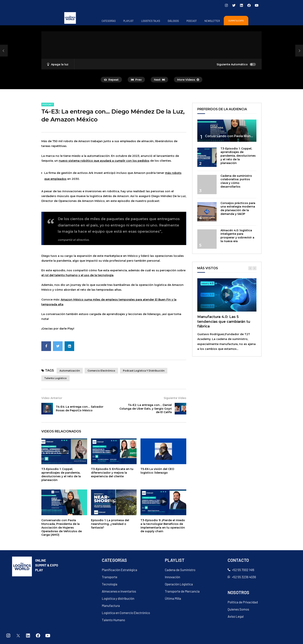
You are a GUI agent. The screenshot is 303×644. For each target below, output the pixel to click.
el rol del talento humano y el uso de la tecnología (77, 275)
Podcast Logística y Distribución (144, 371)
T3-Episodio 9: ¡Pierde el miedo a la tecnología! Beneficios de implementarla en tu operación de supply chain (163, 526)
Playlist (128, 21)
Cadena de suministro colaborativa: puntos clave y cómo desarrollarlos (236, 181)
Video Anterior (52, 398)
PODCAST (192, 21)
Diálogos (173, 21)
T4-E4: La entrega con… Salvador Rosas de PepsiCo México (80, 409)
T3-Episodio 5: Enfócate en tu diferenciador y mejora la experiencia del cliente (112, 473)
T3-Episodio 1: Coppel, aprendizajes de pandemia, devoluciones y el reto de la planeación (61, 474)
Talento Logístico (55, 378)
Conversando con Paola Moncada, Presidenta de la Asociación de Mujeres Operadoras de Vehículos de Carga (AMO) (62, 528)
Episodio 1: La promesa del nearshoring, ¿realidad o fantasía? (110, 524)
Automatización (70, 371)
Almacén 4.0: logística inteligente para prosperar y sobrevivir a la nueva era (237, 236)
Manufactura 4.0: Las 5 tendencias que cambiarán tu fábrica (224, 322)
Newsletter (212, 21)
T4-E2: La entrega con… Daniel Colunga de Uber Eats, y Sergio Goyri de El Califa (146, 409)
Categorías (109, 21)
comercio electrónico (101, 371)
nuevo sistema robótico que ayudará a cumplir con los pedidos (104, 161)
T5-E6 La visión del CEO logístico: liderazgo (157, 471)
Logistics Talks (151, 21)
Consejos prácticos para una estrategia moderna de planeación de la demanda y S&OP (238, 209)
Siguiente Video (175, 398)
